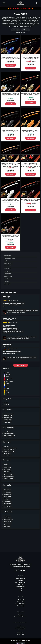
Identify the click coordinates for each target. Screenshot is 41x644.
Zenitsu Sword (7, 491)
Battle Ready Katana (9, 414)
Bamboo (6, 403)
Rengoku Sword (7, 493)
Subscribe (21, 585)
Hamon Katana (7, 432)
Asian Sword (7, 527)
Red (7, 380)
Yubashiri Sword (8, 473)
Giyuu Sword (7, 498)
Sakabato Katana (8, 419)
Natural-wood (9, 381)
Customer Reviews (21, 587)
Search (25, 30)
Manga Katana (21, 626)
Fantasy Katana (8, 518)
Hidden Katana (7, 523)
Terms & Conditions (21, 604)
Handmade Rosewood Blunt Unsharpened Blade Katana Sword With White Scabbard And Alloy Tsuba (11, 201)
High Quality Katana (8, 437)
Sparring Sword (7, 271)
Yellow (7, 383)
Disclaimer (21, 615)
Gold (7, 390)
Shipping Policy (20, 600)
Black (7, 373)
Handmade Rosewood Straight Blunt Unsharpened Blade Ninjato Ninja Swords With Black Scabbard (31, 95)
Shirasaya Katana (8, 416)
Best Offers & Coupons (21, 583)
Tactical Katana (8, 421)
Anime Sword (20, 632)
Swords (5, 261)
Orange (8, 392)
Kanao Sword (7, 505)
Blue (7, 387)
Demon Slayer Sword (21, 628)
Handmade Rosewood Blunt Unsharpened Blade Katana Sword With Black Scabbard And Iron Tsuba (31, 165)
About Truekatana (21, 578)
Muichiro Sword (7, 502)
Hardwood (6, 405)
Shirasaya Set (7, 453)
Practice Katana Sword (9, 258)
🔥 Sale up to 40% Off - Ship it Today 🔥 (20, 8)
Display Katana (7, 521)
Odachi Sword (20, 634)
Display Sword (7, 279)
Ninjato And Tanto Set (9, 452)
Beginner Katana (8, 276)
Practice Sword (7, 269)
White (7, 376)
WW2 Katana (7, 516)
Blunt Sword (7, 281)
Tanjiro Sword (7, 489)
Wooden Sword (7, 266)
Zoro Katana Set (8, 455)
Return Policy (20, 602)
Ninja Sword (21, 630)
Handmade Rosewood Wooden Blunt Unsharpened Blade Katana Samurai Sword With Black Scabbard (31, 201)
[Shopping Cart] (37, 3)
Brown (7, 389)
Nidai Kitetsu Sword (9, 478)
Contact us (20, 580)
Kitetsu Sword (7, 468)
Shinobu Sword (7, 503)
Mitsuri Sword (7, 500)
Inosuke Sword (7, 495)
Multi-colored (9, 378)
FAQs (20, 589)
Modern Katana (7, 423)
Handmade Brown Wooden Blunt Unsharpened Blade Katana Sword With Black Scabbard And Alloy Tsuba (31, 58)
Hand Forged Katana (9, 434)
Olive (7, 394)
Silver (7, 385)
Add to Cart (10, 65)
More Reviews (21, 365)
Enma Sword (7, 470)
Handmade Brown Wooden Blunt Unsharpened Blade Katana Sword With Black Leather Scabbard (11, 130)
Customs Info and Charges (21, 617)
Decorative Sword (8, 263)
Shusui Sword (7, 466)
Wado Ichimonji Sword (9, 475)
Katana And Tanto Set (9, 450)
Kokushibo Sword (8, 507)
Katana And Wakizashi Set (10, 448)
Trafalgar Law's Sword (9, 480)
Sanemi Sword (7, 496)
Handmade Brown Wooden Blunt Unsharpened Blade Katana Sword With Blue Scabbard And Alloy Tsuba (10, 57)
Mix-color (8, 374)
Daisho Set (6, 446)
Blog (21, 591)
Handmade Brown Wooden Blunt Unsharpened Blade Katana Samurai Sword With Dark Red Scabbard (10, 237)
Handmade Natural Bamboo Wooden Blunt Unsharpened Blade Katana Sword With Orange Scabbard (31, 130)
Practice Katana (8, 417)
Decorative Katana (8, 520)
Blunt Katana (7, 525)
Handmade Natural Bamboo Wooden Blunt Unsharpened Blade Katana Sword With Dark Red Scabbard (10, 165)
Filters (15, 30)
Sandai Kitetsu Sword (9, 477)
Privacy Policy (20, 606)
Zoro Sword (6, 464)
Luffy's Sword (7, 471)
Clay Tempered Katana (9, 435)
